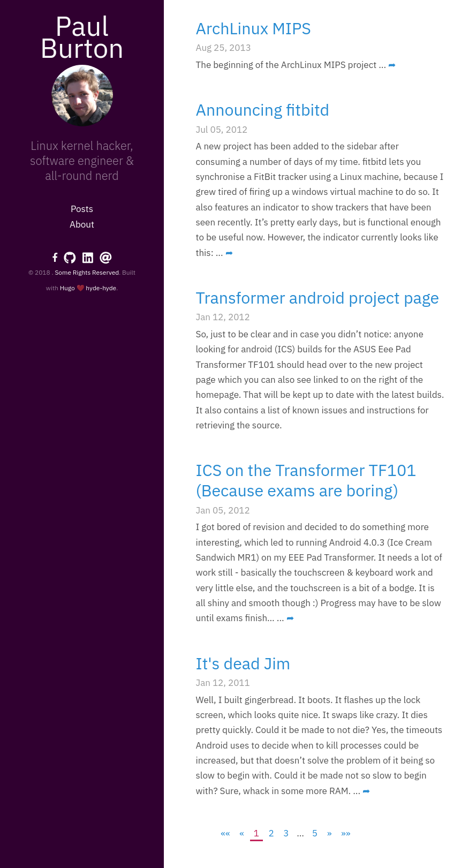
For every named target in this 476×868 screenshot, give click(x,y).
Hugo (67, 288)
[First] (226, 833)
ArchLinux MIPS (254, 28)
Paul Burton (82, 37)
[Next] (329, 833)
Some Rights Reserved (87, 272)
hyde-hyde (101, 288)
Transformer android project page (318, 297)
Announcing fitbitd (263, 110)
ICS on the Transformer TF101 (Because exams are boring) (306, 480)
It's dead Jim (243, 663)
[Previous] (242, 833)
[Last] (346, 833)
